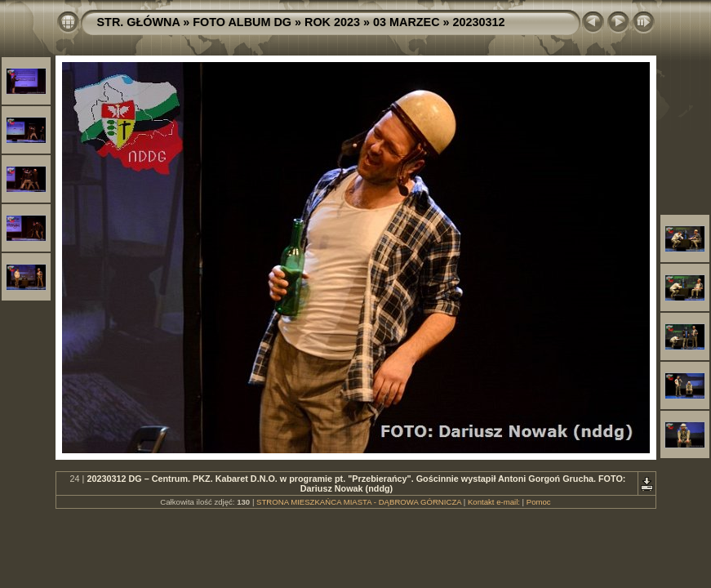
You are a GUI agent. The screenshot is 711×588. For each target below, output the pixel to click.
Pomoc (539, 502)
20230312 (479, 22)
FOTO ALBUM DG (242, 22)
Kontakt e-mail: (494, 502)
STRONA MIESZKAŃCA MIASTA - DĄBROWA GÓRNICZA (359, 502)
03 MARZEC (407, 22)
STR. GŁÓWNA (139, 22)
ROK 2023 (332, 22)
